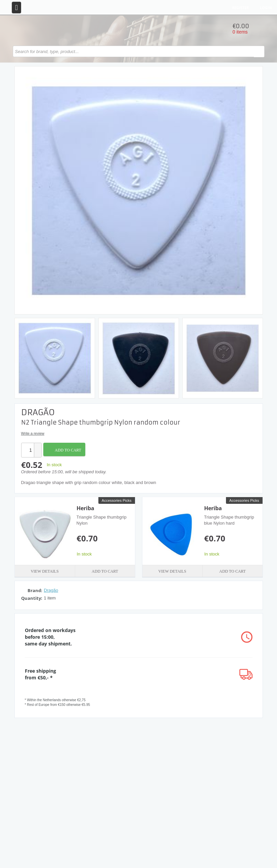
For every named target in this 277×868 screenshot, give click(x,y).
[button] (38, 447)
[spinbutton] (28, 450)
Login (266, 8)
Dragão (51, 590)
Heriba (85, 508)
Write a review (33, 433)
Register (240, 8)
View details (44, 571)
